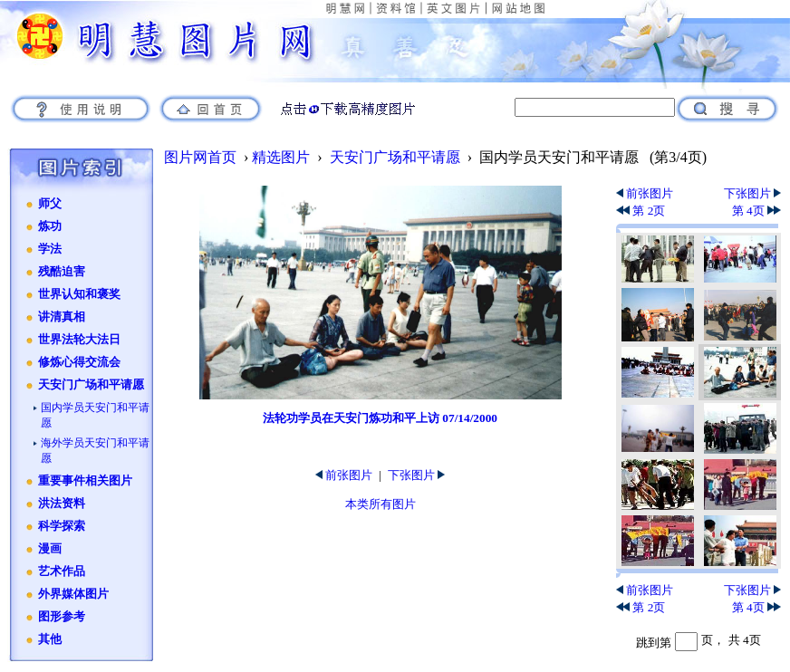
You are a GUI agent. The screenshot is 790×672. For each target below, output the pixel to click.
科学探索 (62, 526)
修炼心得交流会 (79, 362)
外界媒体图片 (73, 594)
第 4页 (756, 211)
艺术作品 (62, 571)
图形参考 (62, 617)
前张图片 (344, 475)
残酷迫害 (62, 272)
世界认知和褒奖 (79, 294)
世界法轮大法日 (79, 340)
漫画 (50, 549)
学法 (50, 249)
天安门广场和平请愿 (91, 385)
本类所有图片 (381, 504)
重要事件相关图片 (85, 481)
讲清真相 (62, 317)
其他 (50, 639)
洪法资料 (62, 504)
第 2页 (641, 211)
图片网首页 (200, 157)
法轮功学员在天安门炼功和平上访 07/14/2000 (380, 418)
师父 (50, 204)
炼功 (50, 226)
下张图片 (416, 475)
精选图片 (281, 157)
